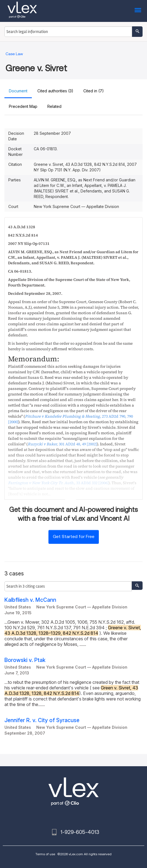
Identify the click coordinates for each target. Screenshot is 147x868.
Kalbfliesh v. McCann (30, 600)
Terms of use (45, 854)
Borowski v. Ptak (25, 660)
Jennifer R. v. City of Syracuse (42, 720)
